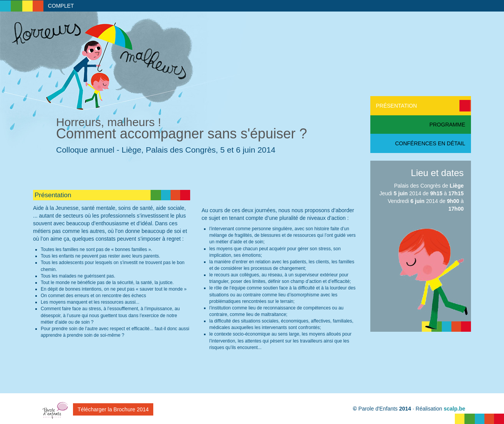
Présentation (397, 106)
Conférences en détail (430, 143)
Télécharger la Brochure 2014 (113, 409)
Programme (447, 125)
